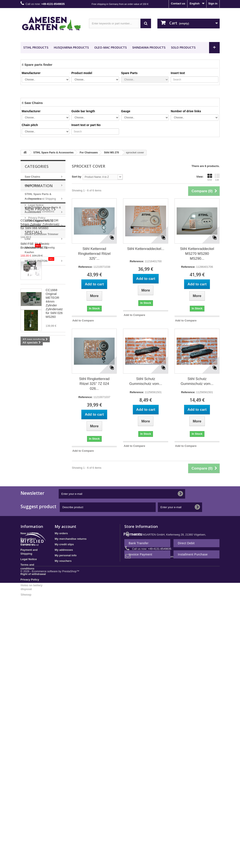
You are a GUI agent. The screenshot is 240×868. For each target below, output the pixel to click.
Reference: (85, 267)
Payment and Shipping (42, 290)
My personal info (66, 587)
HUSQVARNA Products (71, 47)
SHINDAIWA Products (149, 47)
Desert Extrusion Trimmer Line (42, 236)
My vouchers (63, 592)
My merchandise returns (71, 570)
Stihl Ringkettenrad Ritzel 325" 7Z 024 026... (94, 384)
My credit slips (64, 576)
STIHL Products (36, 47)
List (217, 177)
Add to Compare (83, 320)
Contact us (178, 4)
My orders (61, 564)
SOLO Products (183, 47)
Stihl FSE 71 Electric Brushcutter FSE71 (55, 466)
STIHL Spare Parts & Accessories (38, 196)
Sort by (77, 177)
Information (39, 278)
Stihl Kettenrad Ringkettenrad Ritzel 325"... (94, 254)
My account (65, 558)
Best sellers (28, 570)
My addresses (64, 581)
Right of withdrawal (33, 605)
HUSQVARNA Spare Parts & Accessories (43, 210)
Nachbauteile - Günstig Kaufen (40, 249)
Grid (210, 177)
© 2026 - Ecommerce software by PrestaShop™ (50, 655)
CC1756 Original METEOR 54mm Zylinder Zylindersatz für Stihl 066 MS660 (54, 350)
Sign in (213, 4)
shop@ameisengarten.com (157, 588)
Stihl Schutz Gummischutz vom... (146, 381)
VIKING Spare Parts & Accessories (39, 223)
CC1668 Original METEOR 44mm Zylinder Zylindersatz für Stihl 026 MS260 (54, 398)
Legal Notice (36, 296)
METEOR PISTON (40, 260)
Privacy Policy (37, 309)
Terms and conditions (41, 302)
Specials (33, 449)
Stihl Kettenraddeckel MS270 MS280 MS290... (197, 254)
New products (40, 325)
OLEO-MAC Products (110, 47)
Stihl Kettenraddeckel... (146, 249)
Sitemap (26, 626)
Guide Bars (32, 185)
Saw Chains (33, 177)
